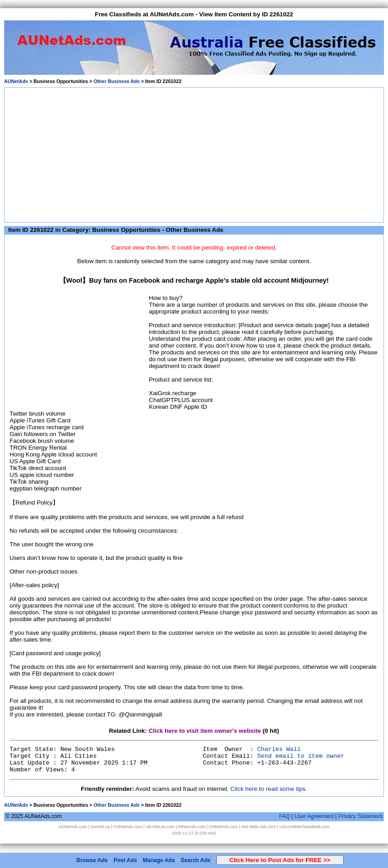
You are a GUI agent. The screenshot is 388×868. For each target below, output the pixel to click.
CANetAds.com (128, 827)
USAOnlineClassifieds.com (305, 827)
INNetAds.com (192, 827)
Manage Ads (159, 860)
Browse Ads (92, 860)
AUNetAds (16, 81)
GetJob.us (100, 827)
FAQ (285, 816)
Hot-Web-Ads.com (259, 827)
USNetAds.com (73, 827)
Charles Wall (279, 749)
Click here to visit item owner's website (205, 731)
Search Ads (196, 860)
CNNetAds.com (223, 827)
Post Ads (125, 860)
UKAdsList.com (160, 827)
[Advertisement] (194, 153)
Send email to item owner (301, 756)
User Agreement (314, 816)
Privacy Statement (360, 816)
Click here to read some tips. (269, 789)
